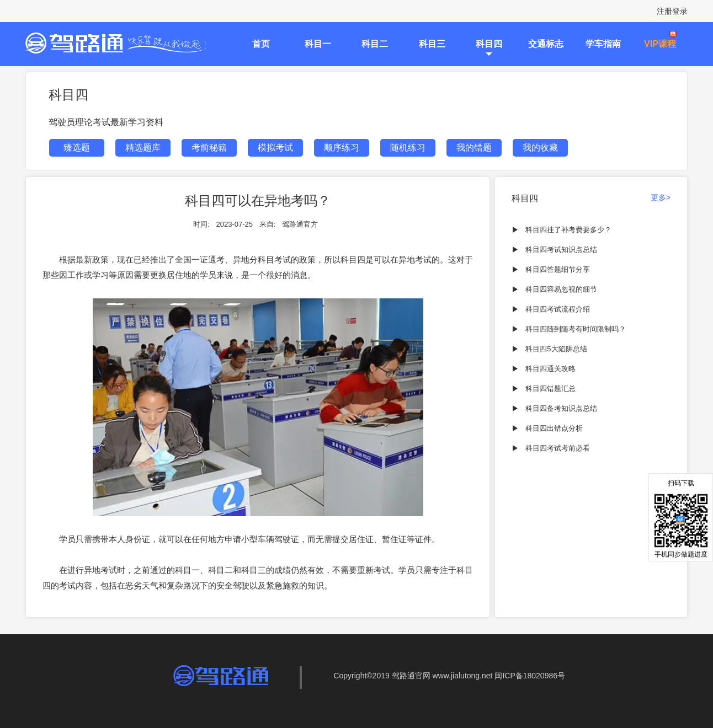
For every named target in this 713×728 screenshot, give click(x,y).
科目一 (318, 44)
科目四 (489, 44)
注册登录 (672, 11)
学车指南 (603, 44)
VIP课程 (660, 44)
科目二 (375, 44)
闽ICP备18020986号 (530, 676)
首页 (261, 44)
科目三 (432, 44)
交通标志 (546, 44)
